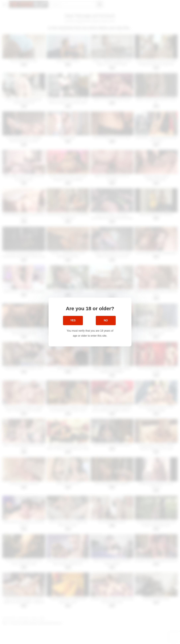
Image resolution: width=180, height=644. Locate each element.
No (106, 320)
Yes (73, 320)
